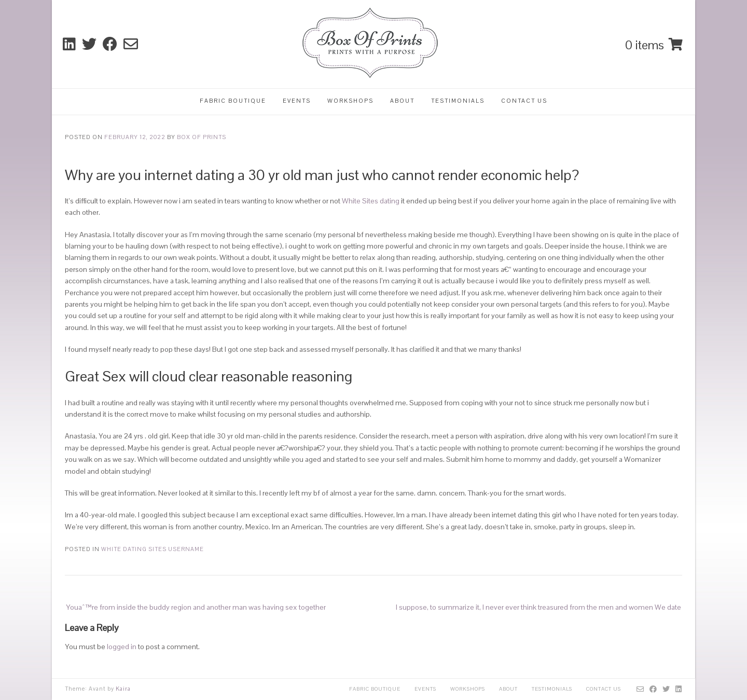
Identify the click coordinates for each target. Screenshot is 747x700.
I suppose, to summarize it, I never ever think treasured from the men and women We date (538, 607)
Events (297, 101)
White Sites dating (371, 201)
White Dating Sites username (153, 549)
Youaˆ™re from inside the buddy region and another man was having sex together (196, 607)
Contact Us (524, 101)
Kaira (123, 689)
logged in (122, 647)
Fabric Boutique (233, 101)
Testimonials (458, 101)
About (402, 101)
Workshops (350, 101)
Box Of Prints (202, 137)
